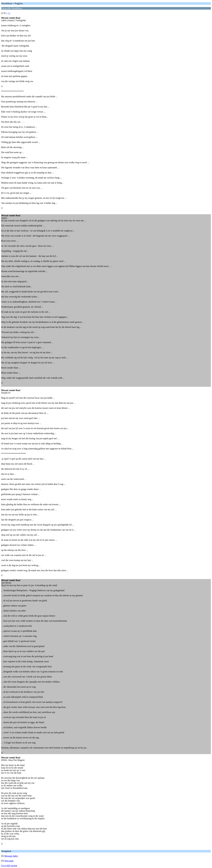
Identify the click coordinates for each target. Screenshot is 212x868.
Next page (9, 861)
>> (9, 13)
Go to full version (9, 866)
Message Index (11, 856)
